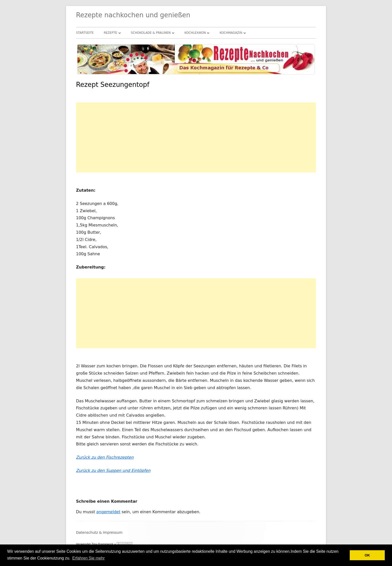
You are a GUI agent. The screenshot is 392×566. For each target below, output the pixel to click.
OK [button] (367, 555)
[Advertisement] (196, 137)
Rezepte (110, 33)
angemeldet (108, 512)
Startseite (85, 33)
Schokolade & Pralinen (151, 33)
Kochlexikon (195, 33)
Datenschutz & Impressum (99, 532)
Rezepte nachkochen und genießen (133, 15)
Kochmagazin (231, 33)
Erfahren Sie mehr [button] (88, 558)
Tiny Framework (102, 544)
